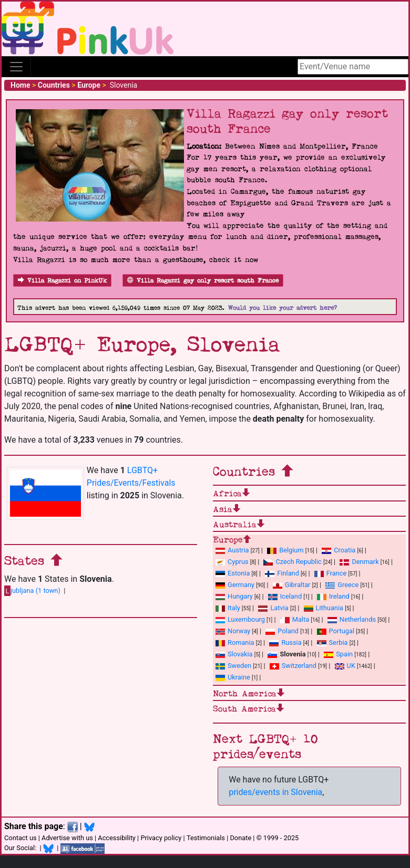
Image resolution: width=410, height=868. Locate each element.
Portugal (336, 631)
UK (345, 666)
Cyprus (232, 562)
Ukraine (233, 677)
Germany (235, 585)
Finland (282, 573)
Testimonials (206, 838)
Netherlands (352, 619)
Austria (232, 550)
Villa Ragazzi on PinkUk (62, 281)
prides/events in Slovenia (275, 792)
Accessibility (117, 838)
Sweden (233, 666)
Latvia (273, 608)
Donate (240, 838)
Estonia (233, 573)
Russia (285, 642)
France (331, 573)
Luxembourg (240, 619)
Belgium (285, 550)
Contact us (20, 838)
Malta (295, 619)
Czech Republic (292, 562)
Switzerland (293, 666)
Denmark (359, 562)
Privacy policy (161, 838)
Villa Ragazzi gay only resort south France (203, 281)
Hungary (234, 596)
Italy (228, 608)
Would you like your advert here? (283, 308)
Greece (342, 585)
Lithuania (324, 608)
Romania (235, 642)
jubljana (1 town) (32, 591)
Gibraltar (292, 585)
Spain (338, 654)
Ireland (333, 596)
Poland (282, 631)
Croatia (339, 550)
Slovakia (234, 654)
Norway (233, 631)
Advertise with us (67, 838)
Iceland (285, 596)
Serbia (332, 642)
